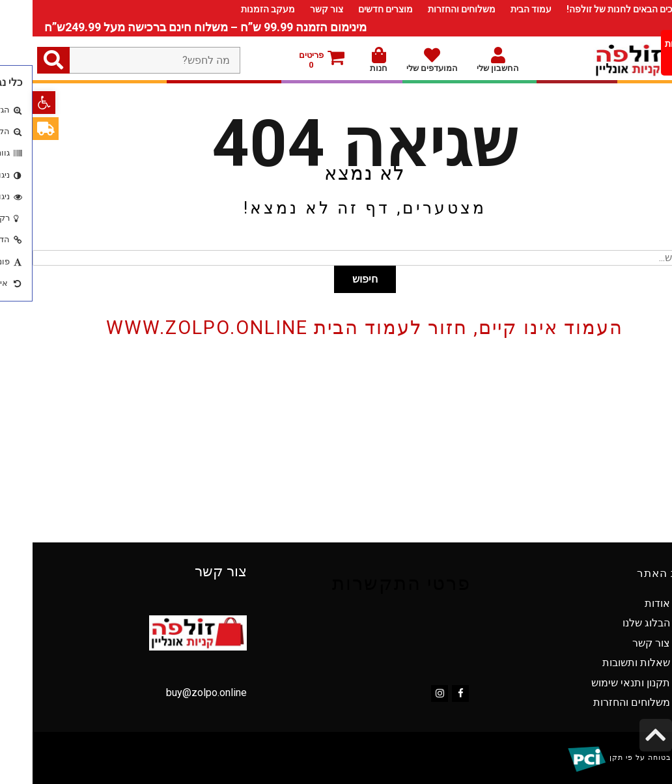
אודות (625, 603)
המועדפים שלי (399, 60)
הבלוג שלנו (614, 623)
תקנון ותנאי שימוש (598, 683)
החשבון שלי (465, 60)
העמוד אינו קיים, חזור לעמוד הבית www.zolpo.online (332, 328)
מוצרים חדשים (353, 9)
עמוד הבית (498, 9)
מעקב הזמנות (235, 9)
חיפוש (332, 279)
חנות (346, 60)
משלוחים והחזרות (429, 9)
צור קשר (294, 9)
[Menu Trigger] (650, 53)
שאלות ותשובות (604, 663)
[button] (11, 103)
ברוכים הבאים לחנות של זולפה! (593, 9)
